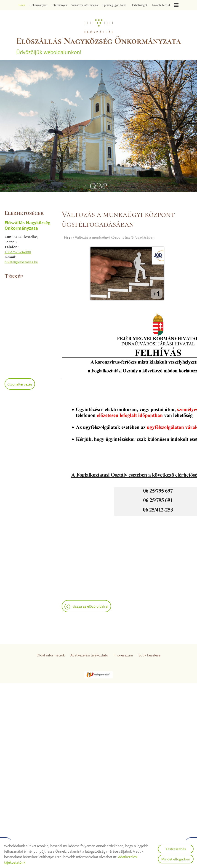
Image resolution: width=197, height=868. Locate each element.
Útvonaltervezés (20, 384)
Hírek (22, 5)
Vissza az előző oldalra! (90, 606)
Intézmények (59, 5)
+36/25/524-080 (18, 252)
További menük (165, 5)
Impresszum (123, 655)
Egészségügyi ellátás (114, 5)
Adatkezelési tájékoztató (89, 655)
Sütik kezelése (149, 655)
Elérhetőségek (139, 5)
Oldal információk (51, 655)
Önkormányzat (38, 5)
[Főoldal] (98, 26)
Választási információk (85, 5)
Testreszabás (176, 849)
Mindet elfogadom (176, 859)
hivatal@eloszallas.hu (21, 262)
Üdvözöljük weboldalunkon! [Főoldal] (99, 45)
